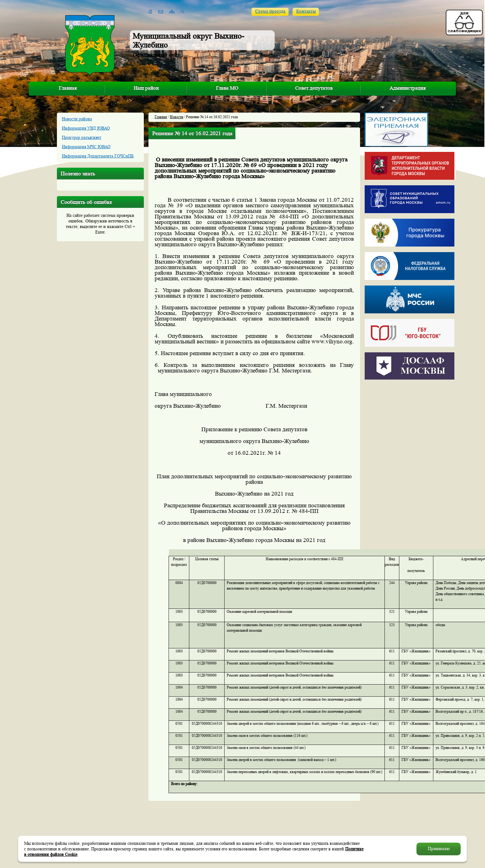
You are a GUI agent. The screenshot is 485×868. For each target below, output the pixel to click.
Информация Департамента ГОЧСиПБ (98, 156)
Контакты (306, 11)
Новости (176, 117)
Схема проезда (270, 11)
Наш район (146, 88)
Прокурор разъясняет (82, 137)
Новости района (77, 119)
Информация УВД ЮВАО (86, 128)
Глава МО (227, 88)
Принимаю (439, 849)
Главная (68, 88)
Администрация (408, 88)
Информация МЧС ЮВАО (86, 147)
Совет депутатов (314, 88)
